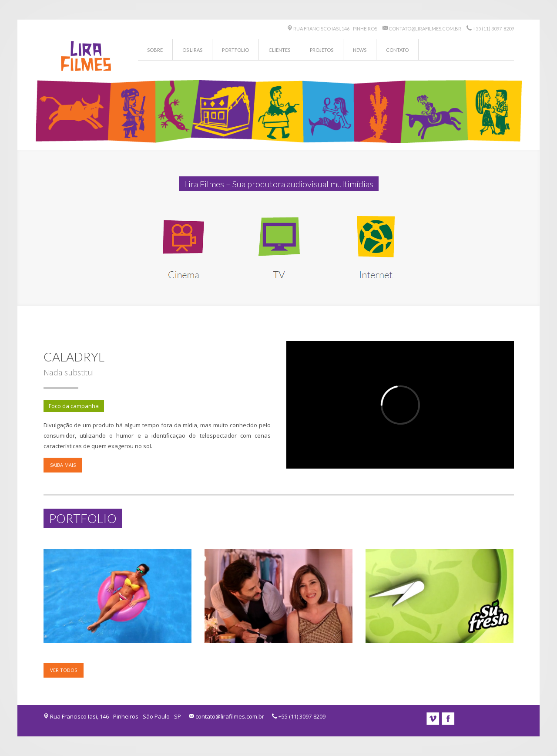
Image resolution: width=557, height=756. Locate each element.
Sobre (155, 50)
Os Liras (192, 50)
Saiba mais (63, 465)
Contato (397, 50)
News (360, 50)
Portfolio (235, 50)
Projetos (322, 50)
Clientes (279, 50)
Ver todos (64, 670)
